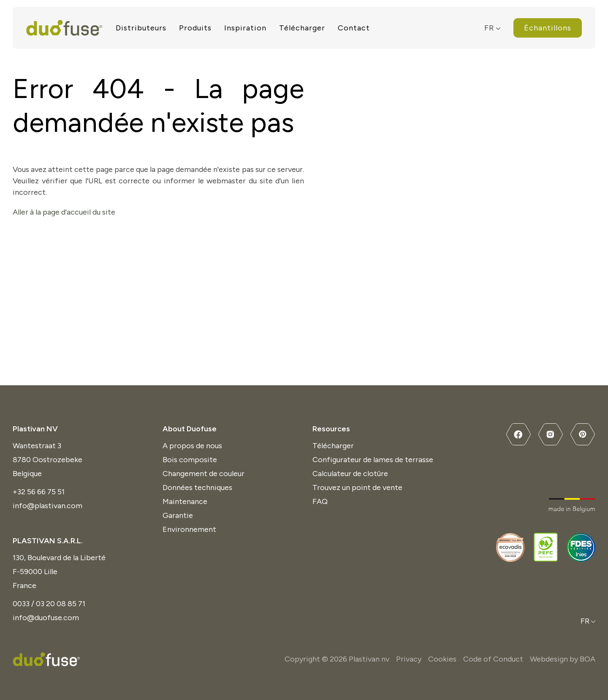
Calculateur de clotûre (350, 474)
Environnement (189, 529)
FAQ (320, 501)
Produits (195, 28)
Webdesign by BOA (563, 659)
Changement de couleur (204, 474)
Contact (354, 28)
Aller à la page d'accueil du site (64, 212)
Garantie (178, 515)
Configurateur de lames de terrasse (373, 460)
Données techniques (197, 488)
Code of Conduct (493, 659)
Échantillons (548, 28)
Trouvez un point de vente (357, 488)
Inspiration (245, 28)
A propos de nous (192, 446)
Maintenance (185, 501)
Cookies (442, 659)
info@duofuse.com (46, 618)
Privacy (409, 659)
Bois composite (190, 460)
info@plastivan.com (47, 506)
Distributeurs (141, 28)
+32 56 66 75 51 (39, 492)
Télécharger (302, 28)
